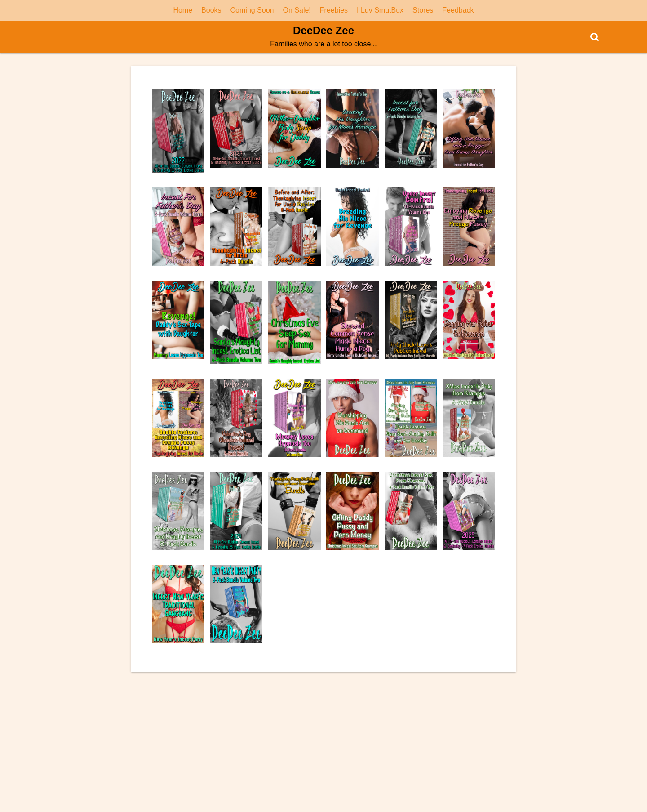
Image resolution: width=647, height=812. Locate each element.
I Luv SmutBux (380, 10)
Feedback (458, 10)
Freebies (334, 10)
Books (211, 10)
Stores (423, 10)
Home (183, 10)
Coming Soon (252, 10)
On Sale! (297, 10)
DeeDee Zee (323, 30)
